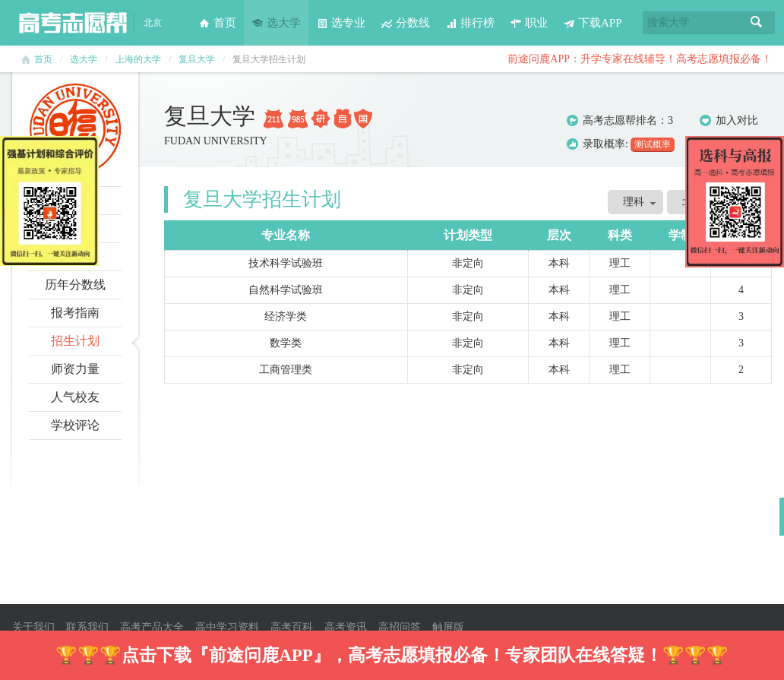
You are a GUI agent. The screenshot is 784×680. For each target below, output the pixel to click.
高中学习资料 (227, 627)
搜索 (757, 23)
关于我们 (33, 627)
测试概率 (653, 144)
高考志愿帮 (73, 23)
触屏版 (448, 627)
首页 (217, 23)
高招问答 (400, 627)
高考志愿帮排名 (620, 120)
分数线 (405, 23)
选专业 (341, 23)
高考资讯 (346, 627)
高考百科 (292, 627)
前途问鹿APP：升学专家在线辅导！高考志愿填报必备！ (640, 59)
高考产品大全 (152, 627)
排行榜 (470, 23)
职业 (529, 23)
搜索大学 (669, 22)
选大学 (276, 23)
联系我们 (87, 627)
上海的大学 (138, 59)
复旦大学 (197, 59)
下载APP (593, 23)
